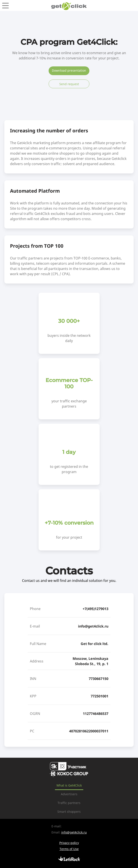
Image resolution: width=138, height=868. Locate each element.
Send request (69, 84)
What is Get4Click (69, 785)
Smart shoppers (69, 812)
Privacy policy (69, 843)
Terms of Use (69, 849)
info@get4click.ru (93, 626)
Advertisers (69, 794)
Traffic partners (69, 803)
